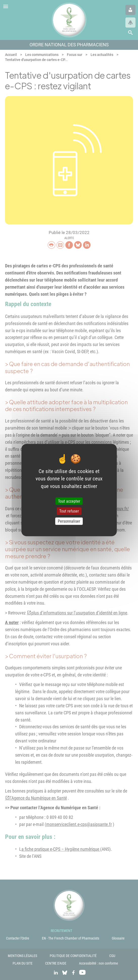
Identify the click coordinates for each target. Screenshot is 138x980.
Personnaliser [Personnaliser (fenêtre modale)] (69, 521)
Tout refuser (69, 511)
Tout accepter (69, 501)
